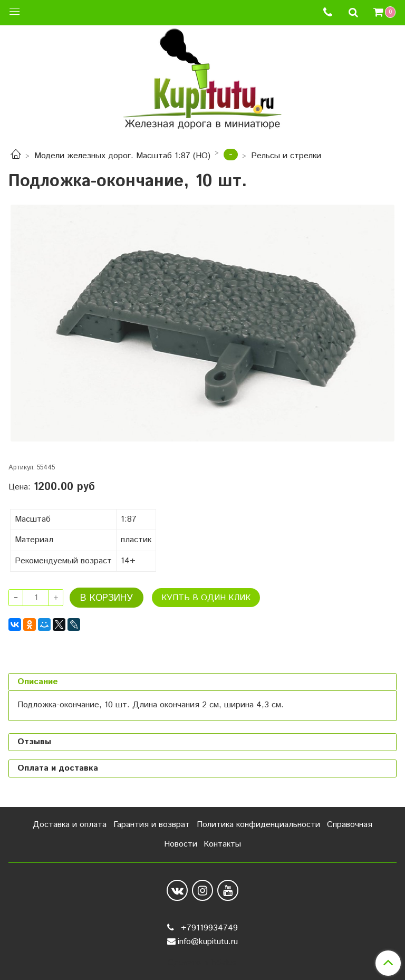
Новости (181, 844)
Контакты (222, 844)
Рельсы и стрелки (286, 156)
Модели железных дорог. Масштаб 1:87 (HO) (122, 156)
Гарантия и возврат (152, 825)
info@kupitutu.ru (208, 942)
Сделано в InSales (202, 963)
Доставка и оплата (70, 825)
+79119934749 (208, 928)
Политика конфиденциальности (258, 825)
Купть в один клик (206, 598)
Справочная (350, 825)
